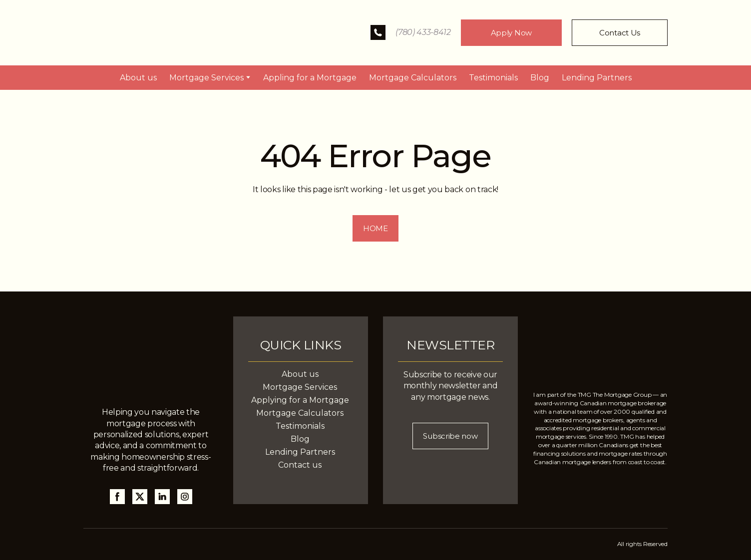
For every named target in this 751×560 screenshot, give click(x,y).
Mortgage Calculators (413, 78)
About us (138, 78)
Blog (540, 78)
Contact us (300, 465)
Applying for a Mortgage (300, 400)
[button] (378, 32)
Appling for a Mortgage (310, 78)
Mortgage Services (206, 78)
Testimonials (493, 78)
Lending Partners (597, 78)
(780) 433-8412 (423, 32)
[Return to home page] (160, 33)
